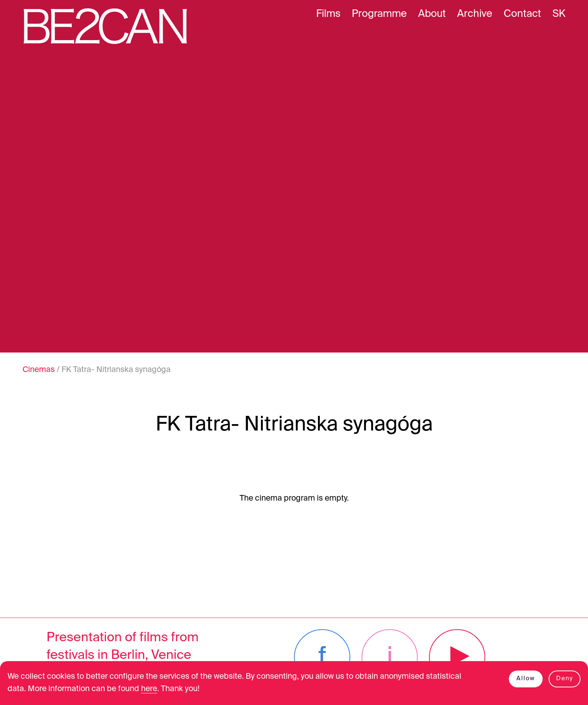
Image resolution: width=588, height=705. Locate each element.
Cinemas (39, 370)
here (149, 689)
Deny (565, 679)
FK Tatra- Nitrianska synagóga (116, 370)
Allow (526, 679)
